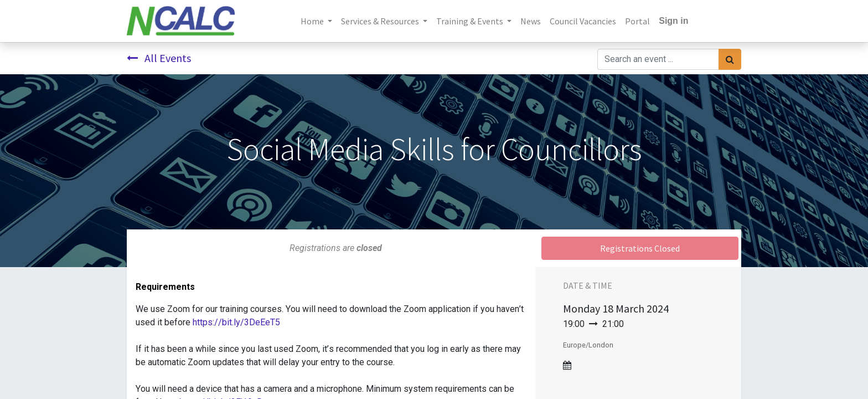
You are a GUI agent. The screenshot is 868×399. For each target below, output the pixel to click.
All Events (159, 58)
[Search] (730, 59)
